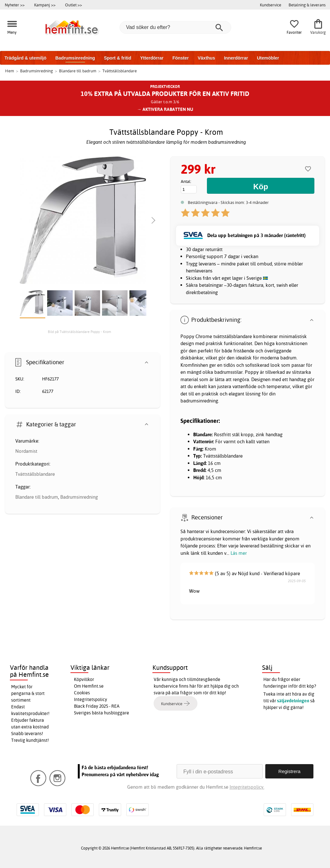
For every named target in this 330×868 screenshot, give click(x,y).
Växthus (206, 58)
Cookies (82, 693)
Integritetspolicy (91, 699)
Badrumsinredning (75, 58)
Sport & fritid (118, 58)
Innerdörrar (236, 58)
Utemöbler (268, 58)
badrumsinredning (199, 401)
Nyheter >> (15, 5)
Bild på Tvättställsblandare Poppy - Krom (79, 332)
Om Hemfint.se (89, 686)
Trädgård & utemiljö (25, 58)
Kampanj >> (45, 5)
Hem (10, 71)
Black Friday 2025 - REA (97, 706)
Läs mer (239, 553)
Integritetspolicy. (247, 787)
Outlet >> (73, 5)
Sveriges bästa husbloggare (102, 713)
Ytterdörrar (152, 58)
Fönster (181, 58)
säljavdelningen (293, 701)
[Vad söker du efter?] (175, 27)
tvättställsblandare (233, 336)
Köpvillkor (84, 679)
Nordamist (26, 451)
